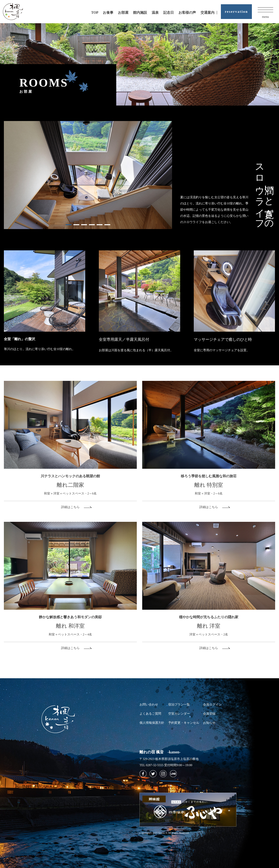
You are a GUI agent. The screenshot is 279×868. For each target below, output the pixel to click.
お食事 (108, 13)
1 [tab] (69, 225)
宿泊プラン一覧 (179, 704)
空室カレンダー (179, 714)
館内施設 (140, 13)
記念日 (169, 13)
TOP (95, 13)
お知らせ (209, 723)
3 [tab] (84, 225)
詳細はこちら (70, 507)
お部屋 (123, 13)
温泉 (155, 13)
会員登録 (209, 714)
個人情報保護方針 (152, 723)
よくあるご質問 (150, 714)
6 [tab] (107, 225)
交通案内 (208, 13)
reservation (236, 12)
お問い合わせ (149, 704)
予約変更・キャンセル (184, 723)
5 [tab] (100, 225)
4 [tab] (92, 225)
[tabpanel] (88, 175)
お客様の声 (187, 13)
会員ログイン (212, 704)
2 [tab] (76, 225)
